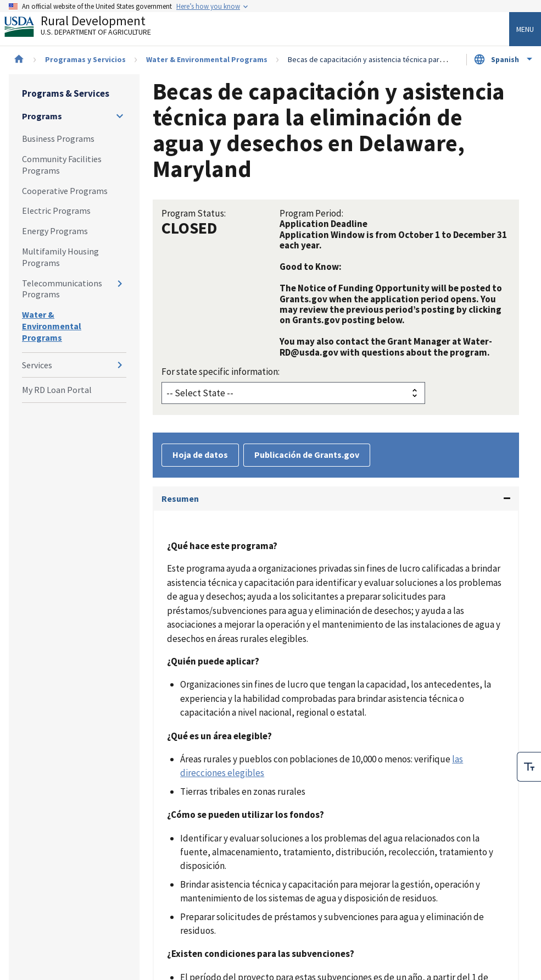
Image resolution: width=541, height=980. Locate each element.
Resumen (180, 499)
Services (37, 365)
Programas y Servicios (85, 59)
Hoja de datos (200, 455)
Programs (42, 116)
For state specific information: (221, 372)
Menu (525, 29)
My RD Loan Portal (57, 390)
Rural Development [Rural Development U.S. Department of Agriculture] (87, 28)
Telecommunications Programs (62, 289)
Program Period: (311, 213)
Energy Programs (55, 231)
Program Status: (194, 213)
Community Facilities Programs (62, 165)
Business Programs (58, 139)
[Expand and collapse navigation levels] (120, 116)
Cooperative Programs (65, 191)
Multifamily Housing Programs (60, 257)
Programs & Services (66, 93)
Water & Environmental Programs (207, 59)
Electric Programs (56, 211)
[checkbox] (529, 767)
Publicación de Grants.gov (307, 455)
